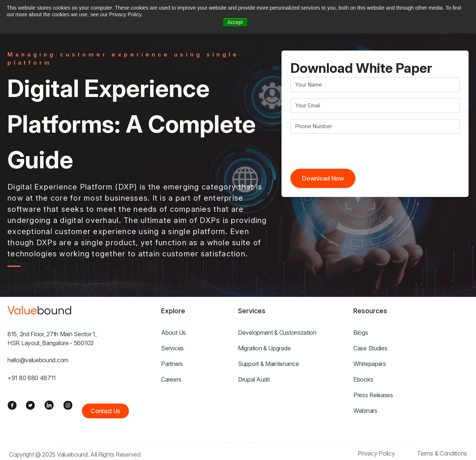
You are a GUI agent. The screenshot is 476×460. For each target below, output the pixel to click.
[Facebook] (12, 405)
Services (172, 348)
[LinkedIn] (49, 405)
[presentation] (347, 154)
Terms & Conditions (442, 453)
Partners (172, 364)
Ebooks (363, 379)
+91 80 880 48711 (32, 378)
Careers (171, 379)
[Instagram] (68, 405)
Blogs (361, 333)
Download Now (323, 178)
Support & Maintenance (268, 364)
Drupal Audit (254, 379)
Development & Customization (277, 333)
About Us (173, 333)
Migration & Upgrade (264, 348)
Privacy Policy (376, 453)
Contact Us (105, 411)
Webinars (365, 411)
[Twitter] (30, 405)
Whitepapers (370, 364)
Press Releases (373, 395)
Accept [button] (235, 22)
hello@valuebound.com (38, 360)
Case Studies (370, 348)
